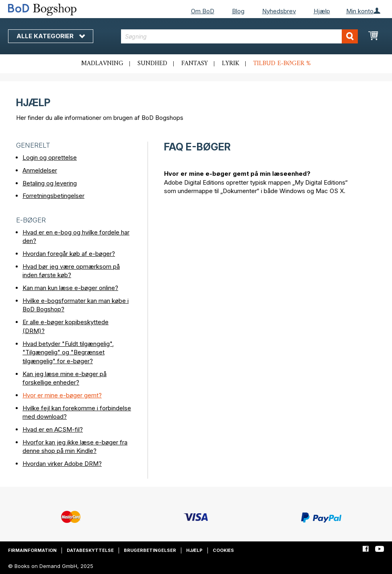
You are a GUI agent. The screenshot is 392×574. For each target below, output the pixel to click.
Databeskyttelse (90, 550)
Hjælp (322, 11)
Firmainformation (32, 550)
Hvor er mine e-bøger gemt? (62, 395)
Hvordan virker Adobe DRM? (62, 464)
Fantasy (195, 64)
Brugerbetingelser (150, 550)
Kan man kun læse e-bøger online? (70, 288)
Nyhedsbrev (279, 11)
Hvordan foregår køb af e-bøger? (69, 254)
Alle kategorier (51, 36)
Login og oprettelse (50, 157)
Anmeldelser (40, 170)
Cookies (223, 550)
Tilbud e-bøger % (282, 64)
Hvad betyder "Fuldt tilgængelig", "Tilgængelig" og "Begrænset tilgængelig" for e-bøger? (68, 352)
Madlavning (102, 64)
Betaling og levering (50, 183)
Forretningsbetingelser (53, 196)
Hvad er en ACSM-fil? (53, 429)
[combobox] (239, 36)
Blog (238, 11)
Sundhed (152, 64)
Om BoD (203, 11)
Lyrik (231, 64)
